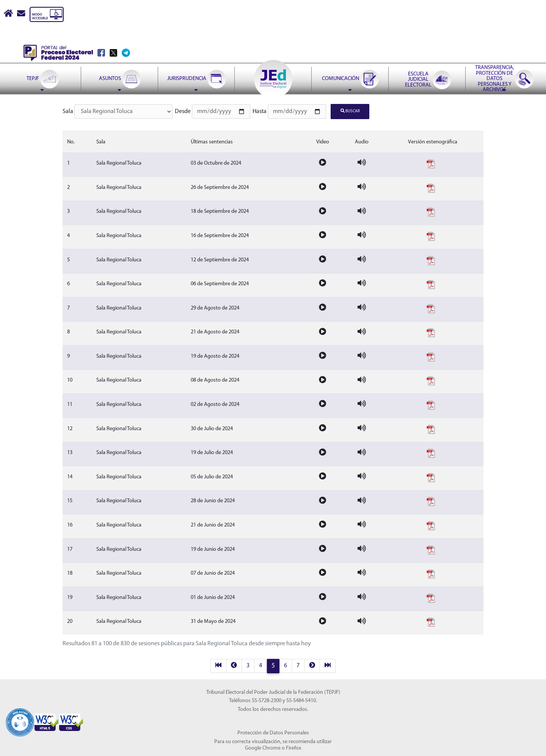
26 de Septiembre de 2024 (220, 187)
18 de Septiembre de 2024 (220, 211)
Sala (68, 112)
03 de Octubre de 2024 (216, 163)
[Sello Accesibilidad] (20, 717)
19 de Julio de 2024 (212, 452)
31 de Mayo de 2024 (213, 621)
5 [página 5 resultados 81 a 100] (273, 666)
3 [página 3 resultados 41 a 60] (248, 665)
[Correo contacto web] (22, 14)
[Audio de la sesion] (362, 163)
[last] (328, 666)
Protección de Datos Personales (273, 733)
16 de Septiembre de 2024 (220, 235)
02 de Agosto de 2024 (215, 404)
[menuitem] (42, 60)
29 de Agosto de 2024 (215, 307)
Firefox (293, 747)
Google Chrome (263, 747)
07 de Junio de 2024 (213, 573)
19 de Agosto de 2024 (215, 356)
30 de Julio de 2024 (212, 428)
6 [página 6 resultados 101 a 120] (286, 665)
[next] (312, 666)
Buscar (350, 111)
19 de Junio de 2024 (213, 549)
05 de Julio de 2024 (212, 476)
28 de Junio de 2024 (213, 501)
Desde (183, 112)
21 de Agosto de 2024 (215, 332)
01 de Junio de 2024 (213, 597)
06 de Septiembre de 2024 (220, 283)
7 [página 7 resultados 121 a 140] (298, 665)
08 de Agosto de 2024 (215, 380)
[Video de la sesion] (322, 163)
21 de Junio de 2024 (213, 524)
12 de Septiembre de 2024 (220, 259)
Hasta (260, 112)
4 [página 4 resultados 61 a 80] (260, 665)
